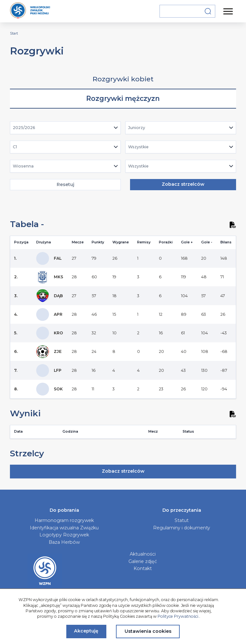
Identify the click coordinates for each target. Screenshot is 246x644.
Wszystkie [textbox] (138, 147)
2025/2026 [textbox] (24, 128)
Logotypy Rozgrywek (64, 535)
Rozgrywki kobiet (123, 79)
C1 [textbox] (15, 147)
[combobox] (66, 128)
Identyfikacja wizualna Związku (64, 528)
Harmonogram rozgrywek (64, 520)
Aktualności (143, 554)
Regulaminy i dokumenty (182, 528)
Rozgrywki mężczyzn (123, 98)
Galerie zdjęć (143, 561)
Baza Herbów (64, 542)
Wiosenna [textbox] (23, 166)
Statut (182, 520)
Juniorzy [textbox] (137, 128)
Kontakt (143, 568)
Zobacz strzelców (183, 184)
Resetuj (66, 184)
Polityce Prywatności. (178, 616)
